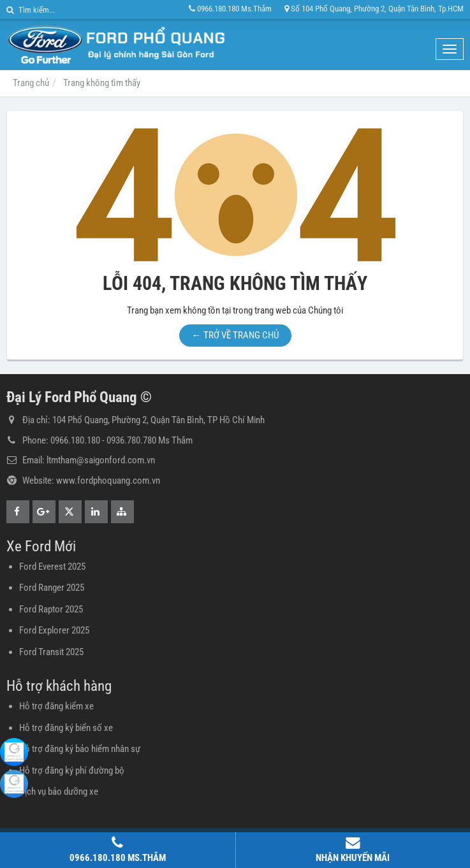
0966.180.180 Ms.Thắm (230, 9)
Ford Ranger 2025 (52, 588)
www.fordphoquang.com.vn (108, 481)
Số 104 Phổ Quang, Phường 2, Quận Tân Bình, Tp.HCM (374, 9)
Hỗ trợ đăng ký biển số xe (66, 728)
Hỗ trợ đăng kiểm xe (56, 706)
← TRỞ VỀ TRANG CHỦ (235, 335)
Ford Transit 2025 (51, 652)
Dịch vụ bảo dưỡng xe (59, 792)
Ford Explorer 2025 (54, 630)
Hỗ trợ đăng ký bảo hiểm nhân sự (80, 749)
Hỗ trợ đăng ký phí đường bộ (72, 770)
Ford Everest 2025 (52, 567)
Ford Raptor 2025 (51, 609)
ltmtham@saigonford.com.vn (101, 460)
